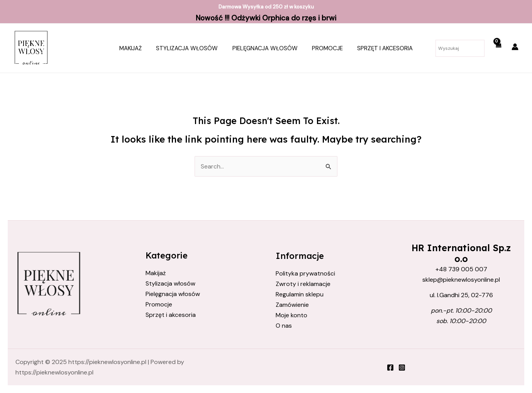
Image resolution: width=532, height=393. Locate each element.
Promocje (325, 48)
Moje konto (291, 316)
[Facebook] (390, 368)
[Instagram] (402, 368)
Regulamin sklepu (300, 294)
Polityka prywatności (305, 273)
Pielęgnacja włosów (265, 48)
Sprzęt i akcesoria (380, 48)
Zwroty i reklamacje (303, 284)
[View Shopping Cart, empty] (498, 48)
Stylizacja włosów (190, 48)
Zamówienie (292, 305)
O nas (284, 326)
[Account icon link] (515, 47)
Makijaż (136, 48)
